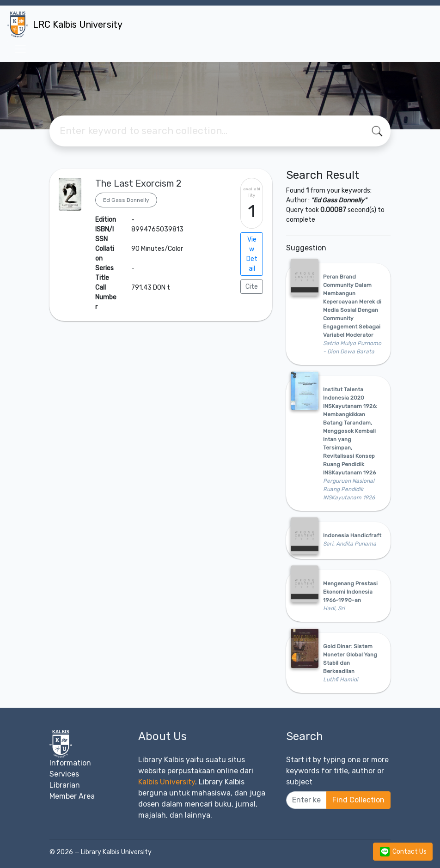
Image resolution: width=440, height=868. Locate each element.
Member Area (72, 796)
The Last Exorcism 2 (138, 183)
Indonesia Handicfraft (352, 535)
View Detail (252, 254)
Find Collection (358, 800)
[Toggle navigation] (20, 49)
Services (64, 774)
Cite (252, 287)
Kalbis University (167, 782)
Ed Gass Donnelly (126, 200)
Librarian (65, 785)
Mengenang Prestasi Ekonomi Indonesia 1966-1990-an (350, 592)
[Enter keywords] (306, 800)
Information (70, 763)
